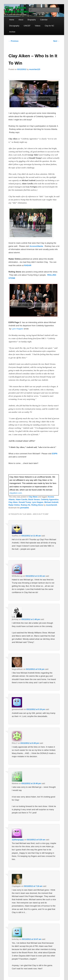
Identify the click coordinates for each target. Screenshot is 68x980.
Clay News (33, 497)
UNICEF (27, 26)
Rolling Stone (37, 505)
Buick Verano (34, 500)
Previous (13, 41)
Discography (14, 26)
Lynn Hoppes (17, 329)
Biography (32, 20)
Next (56, 41)
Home (12, 20)
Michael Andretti (51, 502)
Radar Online (14, 505)
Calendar (44, 20)
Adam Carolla (22, 500)
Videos (38, 26)
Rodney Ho (26, 505)
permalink (25, 508)
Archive (12, 32)
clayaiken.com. (16, 493)
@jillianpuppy (18, 840)
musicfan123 (35, 69)
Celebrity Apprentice (50, 500)
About (21, 20)
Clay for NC (49, 26)
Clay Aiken (13, 502)
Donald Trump (25, 502)
